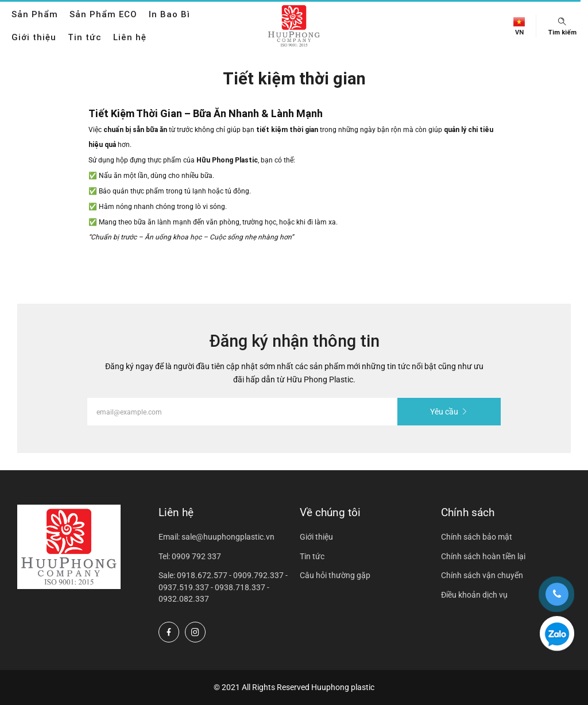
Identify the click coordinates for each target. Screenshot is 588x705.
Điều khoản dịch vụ (474, 595)
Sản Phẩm (35, 14)
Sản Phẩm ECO (103, 14)
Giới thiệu (34, 37)
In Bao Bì (169, 14)
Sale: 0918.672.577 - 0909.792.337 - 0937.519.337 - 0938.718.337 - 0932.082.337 (223, 587)
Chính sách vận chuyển (482, 575)
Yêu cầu (449, 412)
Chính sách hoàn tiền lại (483, 556)
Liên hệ (130, 37)
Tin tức (85, 37)
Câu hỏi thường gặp (335, 575)
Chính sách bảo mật (477, 537)
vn (519, 32)
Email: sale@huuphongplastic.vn (216, 537)
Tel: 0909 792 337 (190, 556)
